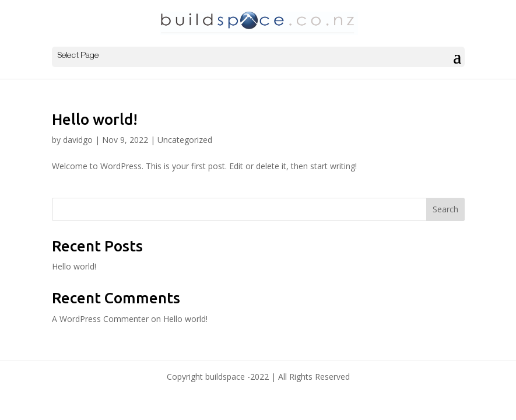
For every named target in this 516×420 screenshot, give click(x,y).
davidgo (78, 140)
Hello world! (95, 119)
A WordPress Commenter (100, 319)
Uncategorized (185, 140)
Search (445, 209)
